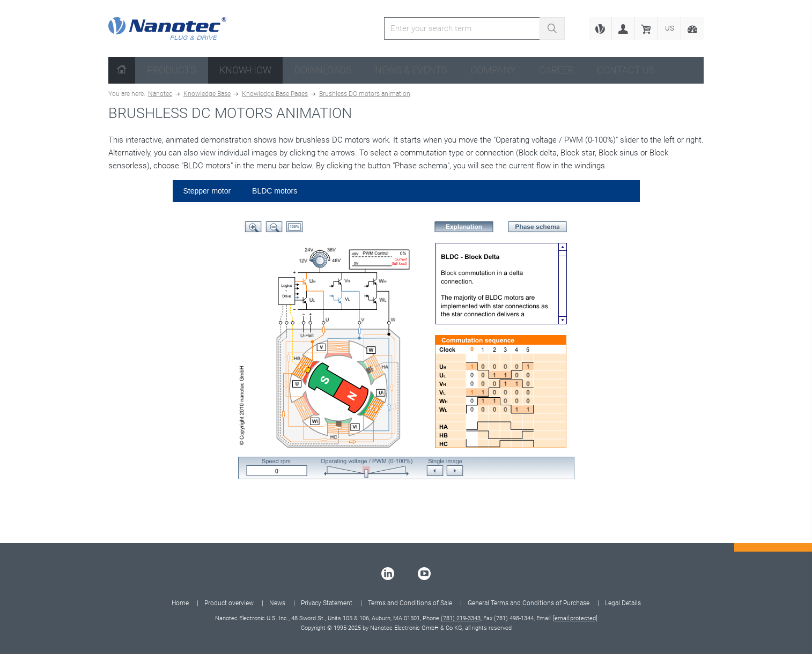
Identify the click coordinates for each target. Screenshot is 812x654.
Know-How (245, 70)
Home (180, 603)
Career (556, 70)
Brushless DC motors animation (365, 94)
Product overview (229, 603)
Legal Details (623, 603)
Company (493, 70)
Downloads (323, 70)
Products (172, 70)
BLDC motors (275, 191)
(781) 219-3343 (461, 618)
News (277, 603)
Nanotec (160, 94)
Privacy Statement (327, 603)
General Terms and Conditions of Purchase (529, 603)
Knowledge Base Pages (275, 94)
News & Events (411, 70)
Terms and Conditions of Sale (410, 603)
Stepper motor (207, 191)
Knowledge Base (207, 94)
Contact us (626, 70)
